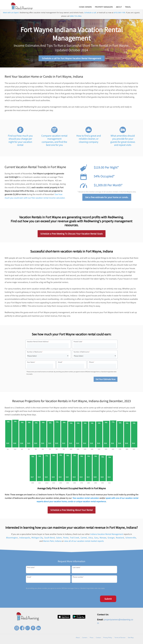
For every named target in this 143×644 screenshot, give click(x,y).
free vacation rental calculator (86, 499)
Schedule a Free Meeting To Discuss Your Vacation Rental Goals (72, 235)
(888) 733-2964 (76, 20)
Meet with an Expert (11, 17)
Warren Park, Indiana (52, 542)
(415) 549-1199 (119, 17)
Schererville (131, 539)
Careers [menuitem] (85, 639)
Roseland (120, 539)
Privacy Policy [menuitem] (108, 639)
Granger (111, 539)
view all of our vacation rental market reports (84, 542)
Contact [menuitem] (98, 639)
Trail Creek (75, 539)
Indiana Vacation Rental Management (107, 535)
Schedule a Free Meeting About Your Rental (72, 511)
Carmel (84, 539)
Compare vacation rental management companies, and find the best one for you (54, 141)
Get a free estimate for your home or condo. (107, 198)
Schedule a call (90, 17)
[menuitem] (87, 7)
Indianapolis (25, 539)
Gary (96, 539)
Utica (91, 539)
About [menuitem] (78, 639)
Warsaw (103, 539)
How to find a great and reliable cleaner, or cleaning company (89, 140)
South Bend (49, 539)
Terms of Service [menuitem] (120, 639)
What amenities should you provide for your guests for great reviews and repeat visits (123, 141)
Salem (59, 539)
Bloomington (12, 539)
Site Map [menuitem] (131, 639)
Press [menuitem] (92, 639)
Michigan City (37, 539)
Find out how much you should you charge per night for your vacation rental (20, 141)
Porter (66, 539)
